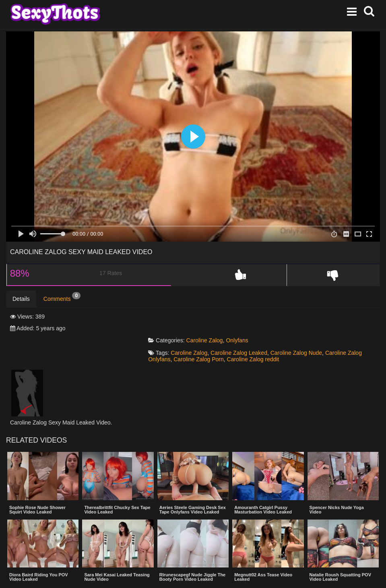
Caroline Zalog (213, 317)
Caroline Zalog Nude (304, 329)
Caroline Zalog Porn (207, 336)
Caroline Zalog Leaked (247, 329)
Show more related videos (193, 574)
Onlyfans (245, 317)
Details (21, 299)
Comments (62, 297)
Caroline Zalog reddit (261, 336)
